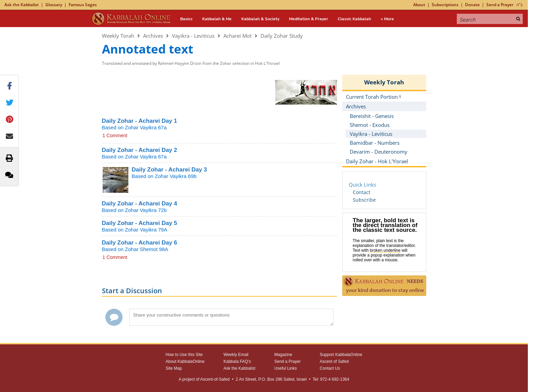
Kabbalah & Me (217, 19)
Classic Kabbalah (354, 19)
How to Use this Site (184, 355)
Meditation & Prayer (309, 19)
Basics (186, 19)
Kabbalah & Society (260, 19)
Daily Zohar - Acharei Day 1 (140, 121)
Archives (153, 36)
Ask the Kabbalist (22, 5)
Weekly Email (236, 355)
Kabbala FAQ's (237, 361)
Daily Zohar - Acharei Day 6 (140, 243)
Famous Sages (83, 5)
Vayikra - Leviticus (193, 36)
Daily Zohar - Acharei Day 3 (170, 170)
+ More (387, 19)
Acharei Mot (237, 36)
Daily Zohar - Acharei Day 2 (140, 150)
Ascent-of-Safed (215, 379)
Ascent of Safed (334, 361)
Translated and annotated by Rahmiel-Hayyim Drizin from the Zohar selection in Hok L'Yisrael (191, 63)
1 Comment (115, 135)
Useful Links (285, 368)
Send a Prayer (500, 5)
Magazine (283, 355)
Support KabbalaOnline (341, 355)
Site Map (174, 368)
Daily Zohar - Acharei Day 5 (140, 223)
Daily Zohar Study (282, 36)
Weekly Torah (118, 36)
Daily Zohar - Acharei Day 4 (140, 204)
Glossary (54, 5)
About (419, 5)
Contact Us (330, 368)
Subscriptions (445, 5)
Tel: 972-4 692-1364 (331, 379)
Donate (472, 5)
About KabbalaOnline (185, 361)
